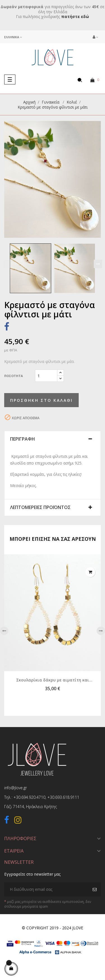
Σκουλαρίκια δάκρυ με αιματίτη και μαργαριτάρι (53, 680)
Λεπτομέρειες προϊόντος (40, 508)
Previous (7, 264)
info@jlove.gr (16, 788)
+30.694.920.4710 (29, 797)
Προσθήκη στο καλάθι (41, 400)
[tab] (53, 439)
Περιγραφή (23, 439)
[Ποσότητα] (46, 376)
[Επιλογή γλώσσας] (13, 37)
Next (98, 264)
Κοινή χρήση (7, 328)
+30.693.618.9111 (63, 797)
